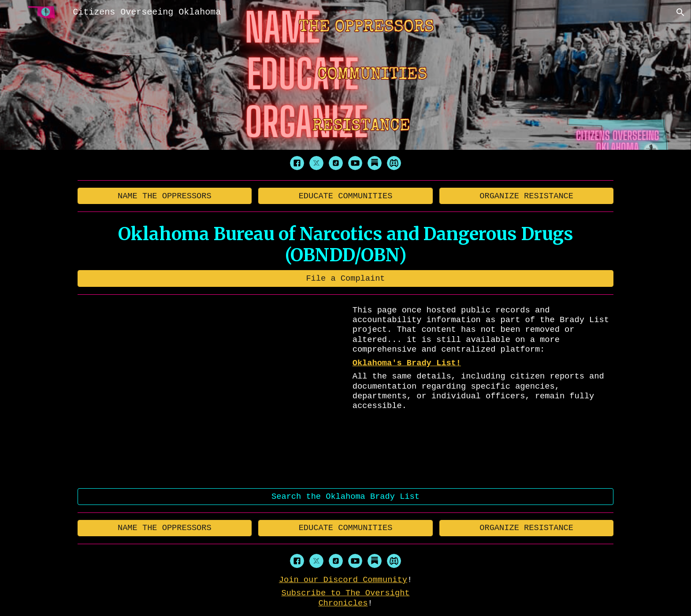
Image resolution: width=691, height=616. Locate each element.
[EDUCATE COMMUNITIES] (345, 196)
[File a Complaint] (346, 278)
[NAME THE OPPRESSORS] (165, 196)
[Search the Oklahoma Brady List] (346, 496)
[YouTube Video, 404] (210, 392)
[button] (680, 12)
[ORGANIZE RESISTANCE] (526, 196)
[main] (346, 245)
